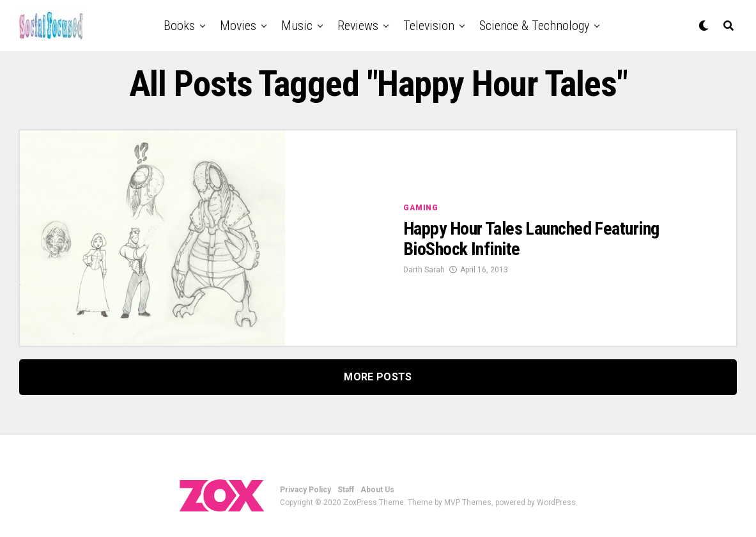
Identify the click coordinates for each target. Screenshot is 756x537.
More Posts (378, 377)
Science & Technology (534, 26)
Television (429, 26)
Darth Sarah (424, 270)
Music (297, 26)
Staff (346, 490)
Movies (238, 26)
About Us (377, 490)
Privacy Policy (305, 490)
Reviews (358, 26)
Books (179, 26)
